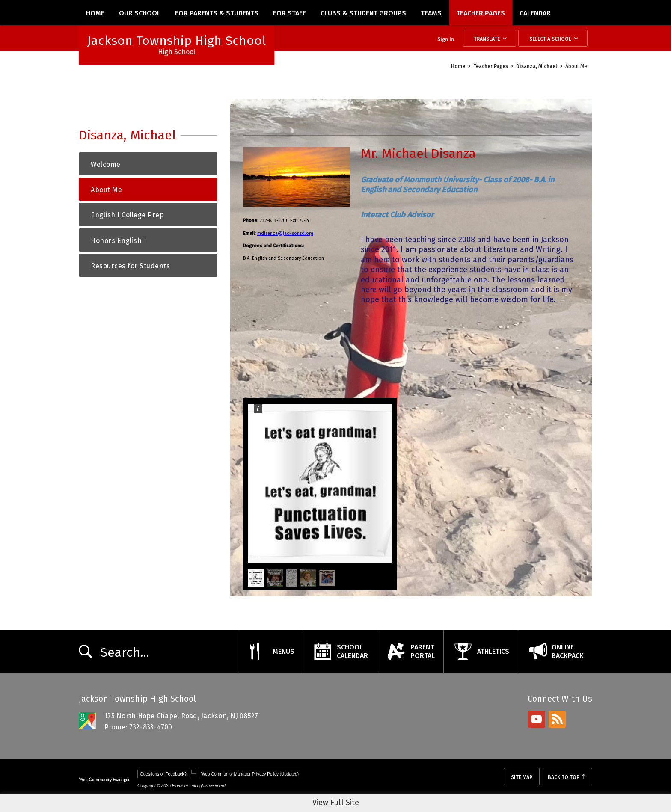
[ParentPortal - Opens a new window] (410, 652)
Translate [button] (487, 39)
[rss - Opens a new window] (557, 719)
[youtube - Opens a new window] (537, 719)
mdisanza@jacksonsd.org (285, 233)
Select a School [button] (550, 39)
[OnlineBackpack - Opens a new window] (555, 652)
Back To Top (564, 777)
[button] (265, 483)
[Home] (95, 13)
